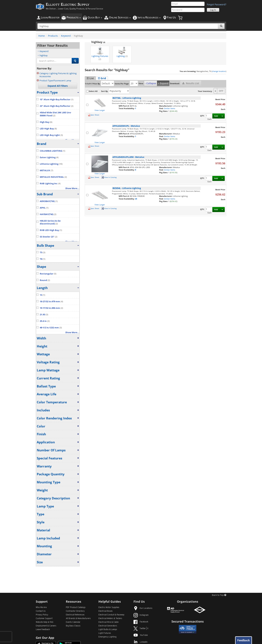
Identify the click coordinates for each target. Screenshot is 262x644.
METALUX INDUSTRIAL (53, 177)
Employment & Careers (46, 626)
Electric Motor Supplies (109, 608)
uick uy (95, 18)
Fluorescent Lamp (55, 80)
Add (216, 116)
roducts (74, 18)
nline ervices (120, 18)
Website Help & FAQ (45, 622)
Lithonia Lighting (51, 164)
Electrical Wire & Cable (108, 622)
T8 (43, 259)
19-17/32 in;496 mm (51, 308)
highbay (44, 55)
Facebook (141, 622)
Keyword (66, 36)
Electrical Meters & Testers (110, 619)
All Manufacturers (78, 619)
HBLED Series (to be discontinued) (50, 222)
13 (42, 295)
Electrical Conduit (111, 615)
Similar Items (170, 108)
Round (45, 280)
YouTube (141, 635)
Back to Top (219, 595)
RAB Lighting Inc (50, 184)
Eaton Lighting (49, 157)
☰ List (90, 78)
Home (42, 36)
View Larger (100, 110)
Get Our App (45, 638)
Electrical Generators (108, 626)
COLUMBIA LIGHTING (52, 151)
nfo (149, 18)
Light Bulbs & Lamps (108, 630)
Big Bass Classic (73, 626)
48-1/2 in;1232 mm (51, 328)
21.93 (44, 315)
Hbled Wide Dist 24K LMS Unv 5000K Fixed (55, 114)
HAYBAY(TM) (48, 214)
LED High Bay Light (51, 135)
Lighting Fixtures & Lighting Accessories (58, 75)
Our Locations (143, 608)
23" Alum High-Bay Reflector (57, 106)
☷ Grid (102, 78)
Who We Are (41, 608)
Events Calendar (73, 622)
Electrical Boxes (106, 611)
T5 (43, 252)
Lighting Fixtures (100, 53)
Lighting (122, 52)
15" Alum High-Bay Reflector (57, 99)
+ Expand (163, 83)
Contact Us (41, 611)
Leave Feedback (43, 630)
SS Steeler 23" (49, 237)
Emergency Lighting (107, 637)
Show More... (72, 188)
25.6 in (45, 321)
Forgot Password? (217, 4)
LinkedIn (141, 642)
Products (53, 36)
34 (136, 199)
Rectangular (48, 274)
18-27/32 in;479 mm (51, 301)
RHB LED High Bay (51, 230)
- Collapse (150, 83)
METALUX (46, 170)
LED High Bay (48, 129)
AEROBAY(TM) (49, 201)
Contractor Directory (75, 611)
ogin (50, 18)
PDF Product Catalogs (76, 608)
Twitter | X (141, 629)
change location (219, 71)
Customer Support (44, 619)
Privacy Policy (42, 615)
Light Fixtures (105, 633)
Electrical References (75, 615)
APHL (44, 208)
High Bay (46, 122)
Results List (191, 83)
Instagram (141, 615)
